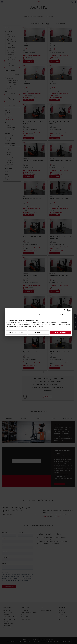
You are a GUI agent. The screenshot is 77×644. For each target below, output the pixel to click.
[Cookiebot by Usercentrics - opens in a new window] (65, 311)
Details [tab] (38, 315)
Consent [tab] (16, 315)
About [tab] (61, 315)
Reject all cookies (17, 333)
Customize (39, 333)
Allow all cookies (60, 333)
